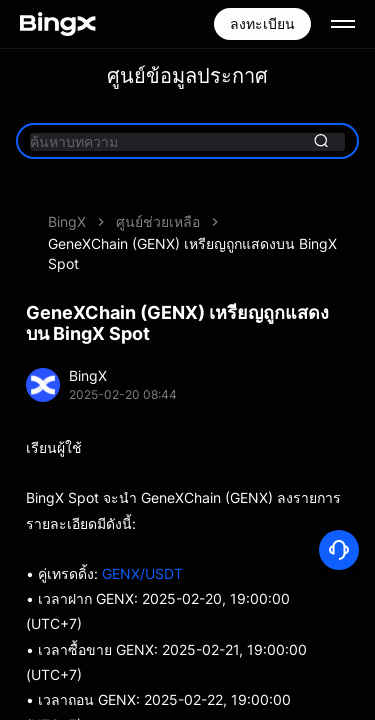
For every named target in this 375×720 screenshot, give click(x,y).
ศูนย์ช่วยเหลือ (158, 221)
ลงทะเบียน (262, 23)
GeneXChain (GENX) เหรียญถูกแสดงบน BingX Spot (192, 253)
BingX (67, 221)
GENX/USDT (142, 573)
